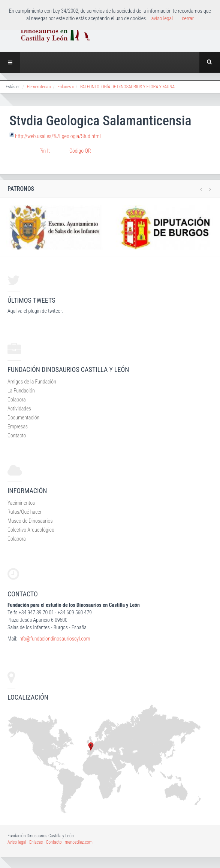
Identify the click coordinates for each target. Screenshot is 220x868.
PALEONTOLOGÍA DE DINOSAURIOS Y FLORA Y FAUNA (127, 87)
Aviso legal (17, 842)
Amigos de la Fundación (32, 382)
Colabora (17, 400)
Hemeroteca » (39, 87)
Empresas (18, 427)
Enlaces (36, 842)
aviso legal (162, 18)
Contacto (17, 435)
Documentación (23, 418)
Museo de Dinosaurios (30, 521)
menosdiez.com (79, 842)
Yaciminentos (21, 503)
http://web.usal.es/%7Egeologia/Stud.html (58, 136)
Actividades (19, 409)
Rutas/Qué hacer (25, 512)
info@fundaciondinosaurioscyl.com (54, 639)
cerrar (188, 18)
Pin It (45, 151)
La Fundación (21, 391)
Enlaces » (66, 87)
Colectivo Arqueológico (31, 530)
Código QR (80, 151)
